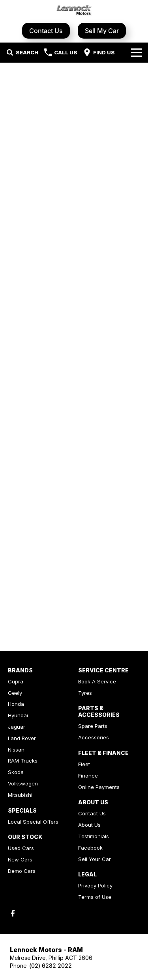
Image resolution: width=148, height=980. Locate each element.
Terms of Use (95, 897)
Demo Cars (22, 871)
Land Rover (22, 738)
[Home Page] (74, 10)
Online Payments (99, 787)
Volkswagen (23, 783)
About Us (89, 825)
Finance (88, 776)
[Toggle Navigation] (137, 52)
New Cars (20, 859)
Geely (15, 693)
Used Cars (21, 848)
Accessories (94, 737)
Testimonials (94, 836)
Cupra (16, 681)
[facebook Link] (13, 913)
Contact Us (46, 31)
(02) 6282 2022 (51, 966)
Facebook (90, 848)
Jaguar (17, 727)
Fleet (84, 764)
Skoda (16, 772)
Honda (16, 704)
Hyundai (18, 715)
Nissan (16, 750)
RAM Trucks (23, 761)
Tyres (85, 693)
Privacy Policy (95, 885)
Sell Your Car (95, 859)
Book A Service (97, 681)
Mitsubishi (20, 795)
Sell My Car (102, 31)
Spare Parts (93, 726)
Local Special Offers (33, 822)
